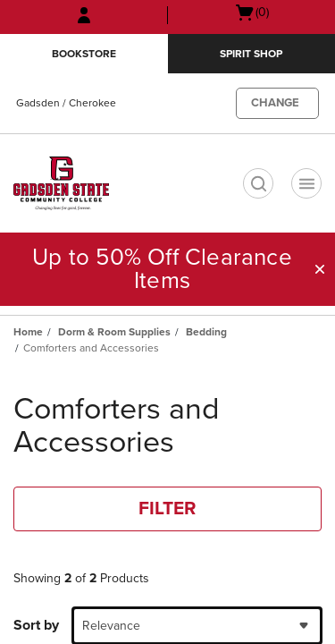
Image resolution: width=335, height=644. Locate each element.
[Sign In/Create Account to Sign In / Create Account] (84, 15)
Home (28, 332)
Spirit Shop (251, 54)
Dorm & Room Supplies (114, 332)
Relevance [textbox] (111, 626)
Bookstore (84, 54)
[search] (258, 183)
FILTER (167, 508)
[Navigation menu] (306, 183)
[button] (320, 269)
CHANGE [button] (275, 103)
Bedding (206, 332)
